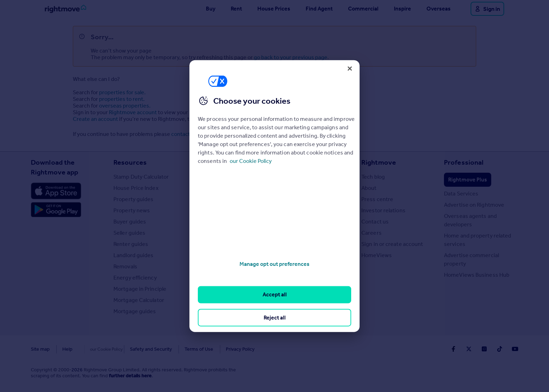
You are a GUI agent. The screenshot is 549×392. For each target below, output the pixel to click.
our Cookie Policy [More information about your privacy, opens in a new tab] (251, 161)
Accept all (275, 294)
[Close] (350, 68)
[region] (274, 196)
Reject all (275, 317)
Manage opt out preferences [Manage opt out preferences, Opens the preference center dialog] (274, 264)
